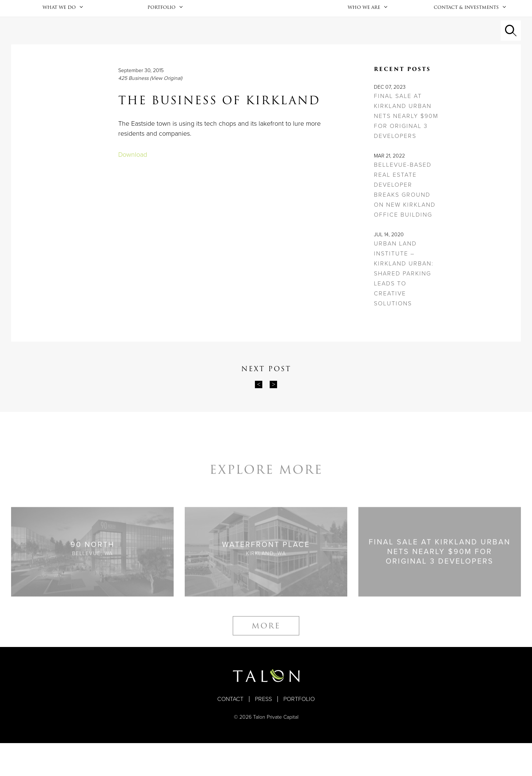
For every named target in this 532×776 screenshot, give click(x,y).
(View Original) (166, 111)
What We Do (59, 23)
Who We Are (364, 23)
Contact (230, 732)
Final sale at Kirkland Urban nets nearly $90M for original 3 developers (406, 149)
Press (263, 732)
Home (266, 25)
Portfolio (161, 23)
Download (133, 187)
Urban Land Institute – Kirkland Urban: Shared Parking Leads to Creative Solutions (404, 306)
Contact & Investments (466, 23)
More (266, 668)
